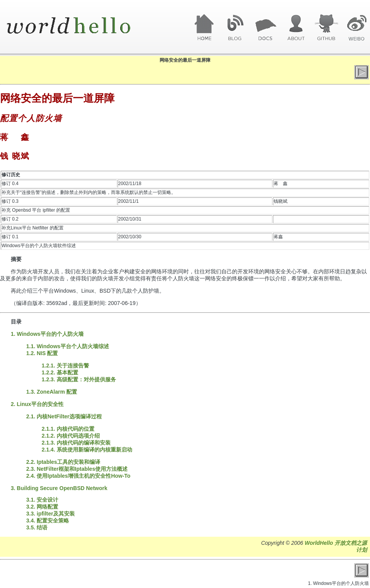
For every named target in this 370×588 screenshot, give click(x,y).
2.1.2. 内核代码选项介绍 (71, 436)
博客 (235, 28)
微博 (357, 28)
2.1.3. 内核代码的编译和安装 (76, 443)
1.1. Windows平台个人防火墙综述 (68, 346)
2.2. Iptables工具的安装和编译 (63, 462)
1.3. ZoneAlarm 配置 (52, 392)
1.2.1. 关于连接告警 (65, 366)
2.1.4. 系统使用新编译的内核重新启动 (87, 450)
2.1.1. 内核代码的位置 (68, 429)
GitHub (326, 28)
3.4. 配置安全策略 (48, 521)
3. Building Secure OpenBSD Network (59, 488)
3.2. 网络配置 (42, 507)
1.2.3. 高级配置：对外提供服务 (79, 379)
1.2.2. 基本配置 (60, 372)
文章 (265, 28)
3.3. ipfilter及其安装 (50, 514)
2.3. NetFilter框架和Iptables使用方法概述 (77, 469)
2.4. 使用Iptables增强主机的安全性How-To (78, 476)
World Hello (78, 26)
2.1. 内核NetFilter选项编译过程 (64, 416)
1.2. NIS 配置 (42, 353)
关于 (296, 28)
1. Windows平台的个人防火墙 (47, 334)
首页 (204, 28)
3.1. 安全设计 (42, 500)
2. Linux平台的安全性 (37, 404)
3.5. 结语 (37, 527)
